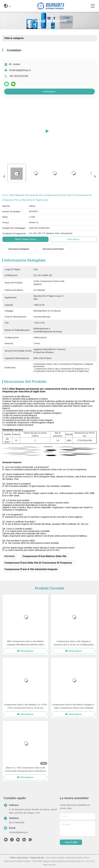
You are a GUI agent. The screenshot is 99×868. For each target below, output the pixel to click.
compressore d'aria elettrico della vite (44, 556)
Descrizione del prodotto (53, 249)
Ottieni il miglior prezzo (26, 239)
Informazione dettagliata (19, 249)
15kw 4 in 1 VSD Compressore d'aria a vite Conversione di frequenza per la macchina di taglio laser (25, 770)
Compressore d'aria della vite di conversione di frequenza (38, 563)
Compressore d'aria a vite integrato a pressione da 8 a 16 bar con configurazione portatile (74, 643)
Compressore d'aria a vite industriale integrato (31, 569)
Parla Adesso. (49, 92)
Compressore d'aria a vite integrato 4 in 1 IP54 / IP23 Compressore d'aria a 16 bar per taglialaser (25, 706)
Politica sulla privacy (19, 858)
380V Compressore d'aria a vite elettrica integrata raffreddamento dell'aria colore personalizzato (25, 643)
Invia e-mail (71, 842)
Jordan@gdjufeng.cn (20, 70)
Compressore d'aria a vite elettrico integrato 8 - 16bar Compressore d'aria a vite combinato (74, 706)
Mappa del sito (37, 858)
